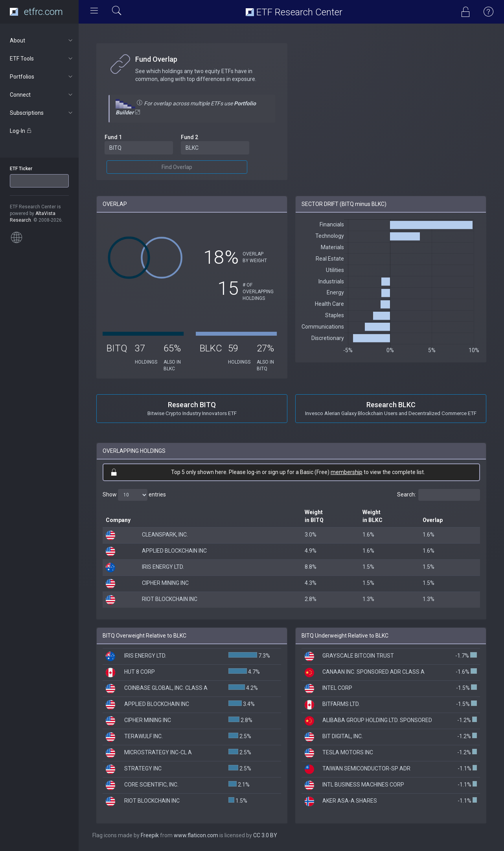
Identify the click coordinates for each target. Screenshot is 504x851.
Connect (42, 95)
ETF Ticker (21, 169)
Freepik (150, 835)
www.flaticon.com (196, 835)
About (42, 40)
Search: (439, 495)
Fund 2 (189, 137)
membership (347, 472)
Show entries (134, 495)
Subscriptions (42, 113)
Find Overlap (177, 167)
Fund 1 (113, 137)
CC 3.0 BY (265, 835)
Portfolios (42, 77)
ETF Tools (42, 59)
